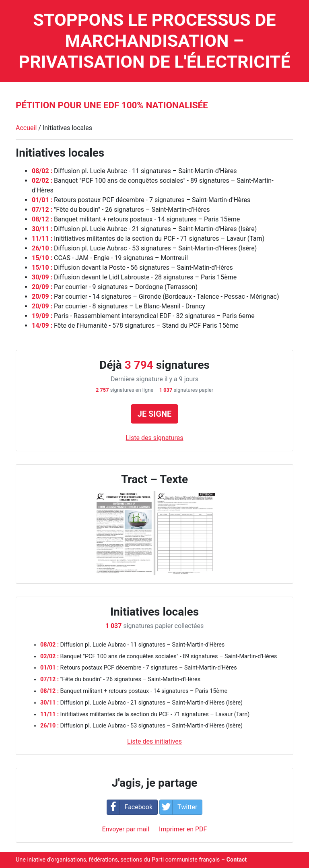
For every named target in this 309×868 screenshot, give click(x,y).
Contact (237, 860)
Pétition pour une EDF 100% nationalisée (112, 105)
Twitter (178, 807)
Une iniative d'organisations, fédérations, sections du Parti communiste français (118, 860)
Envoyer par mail (126, 829)
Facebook (130, 807)
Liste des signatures (155, 438)
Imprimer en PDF (183, 829)
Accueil (26, 128)
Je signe (155, 414)
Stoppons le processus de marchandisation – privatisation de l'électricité (154, 41)
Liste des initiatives (154, 741)
